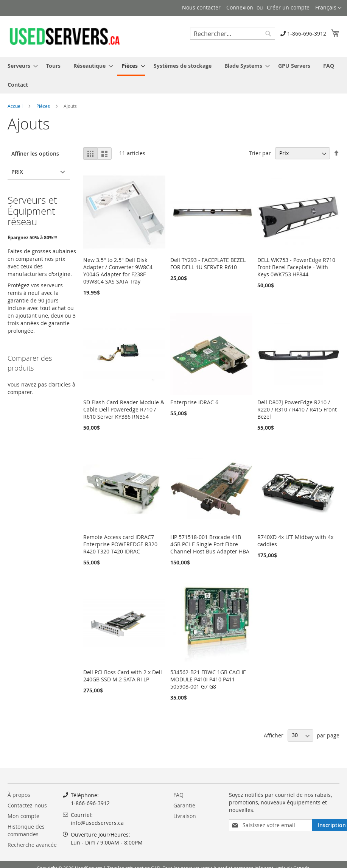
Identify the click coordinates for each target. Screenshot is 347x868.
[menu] (173, 75)
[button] (328, 8)
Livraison (185, 816)
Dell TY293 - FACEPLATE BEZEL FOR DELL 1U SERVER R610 (208, 263)
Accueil (16, 106)
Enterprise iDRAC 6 (194, 402)
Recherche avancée (32, 845)
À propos (19, 795)
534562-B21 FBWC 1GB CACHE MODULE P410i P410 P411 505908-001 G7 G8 (208, 679)
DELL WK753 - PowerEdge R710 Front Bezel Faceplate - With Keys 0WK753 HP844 (296, 267)
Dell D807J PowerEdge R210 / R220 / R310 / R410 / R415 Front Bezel (297, 409)
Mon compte (23, 816)
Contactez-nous (27, 805)
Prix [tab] (17, 172)
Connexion (240, 7)
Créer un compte (288, 7)
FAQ (178, 795)
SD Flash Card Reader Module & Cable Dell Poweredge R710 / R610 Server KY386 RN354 (124, 409)
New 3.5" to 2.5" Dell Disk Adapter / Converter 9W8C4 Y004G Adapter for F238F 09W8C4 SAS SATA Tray (118, 271)
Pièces (44, 106)
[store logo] (64, 36)
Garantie (184, 805)
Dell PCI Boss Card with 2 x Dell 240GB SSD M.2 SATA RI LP (123, 676)
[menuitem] (20, 66)
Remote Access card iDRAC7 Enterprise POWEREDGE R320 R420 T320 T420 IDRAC (120, 544)
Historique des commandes (26, 830)
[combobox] (233, 34)
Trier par (260, 153)
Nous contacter (201, 7)
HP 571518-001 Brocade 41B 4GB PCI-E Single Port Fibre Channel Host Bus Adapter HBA (210, 544)
